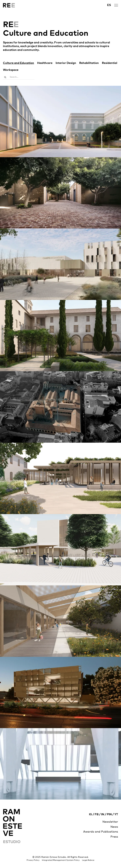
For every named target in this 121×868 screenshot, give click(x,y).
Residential (110, 63)
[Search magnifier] (5, 77)
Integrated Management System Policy (61, 860)
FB (97, 814)
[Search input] (22, 77)
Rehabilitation (89, 63)
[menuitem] (109, 5)
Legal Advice (88, 860)
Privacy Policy (33, 860)
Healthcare (45, 63)
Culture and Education (19, 63)
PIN (109, 814)
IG (91, 814)
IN (103, 814)
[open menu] (116, 5)
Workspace (11, 70)
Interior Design (66, 63)
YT (116, 814)
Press (114, 837)
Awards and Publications (101, 832)
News (114, 827)
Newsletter (110, 822)
